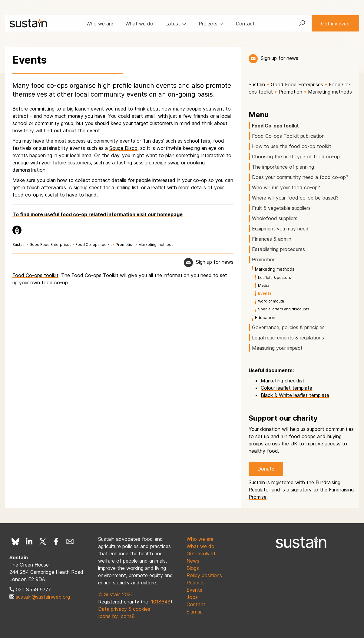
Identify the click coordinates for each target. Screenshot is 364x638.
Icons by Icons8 (116, 616)
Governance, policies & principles (288, 327)
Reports (196, 583)
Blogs (193, 568)
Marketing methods (156, 245)
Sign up (195, 612)
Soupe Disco (123, 148)
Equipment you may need (280, 229)
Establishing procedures (278, 249)
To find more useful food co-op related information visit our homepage (98, 214)
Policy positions (204, 575)
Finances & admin (272, 239)
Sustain (19, 245)
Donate (266, 469)
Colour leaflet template (286, 388)
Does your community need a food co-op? (300, 177)
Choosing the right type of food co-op (296, 157)
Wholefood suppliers (275, 218)
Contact (245, 24)
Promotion (125, 245)
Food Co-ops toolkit (94, 245)
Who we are (100, 24)
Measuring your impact (277, 348)
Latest (176, 24)
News (193, 561)
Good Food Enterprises (50, 245)
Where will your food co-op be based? (295, 198)
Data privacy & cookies (124, 609)
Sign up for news (280, 58)
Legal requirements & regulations (288, 338)
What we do (139, 24)
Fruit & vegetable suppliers (281, 208)
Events (194, 590)
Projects (211, 24)
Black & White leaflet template (295, 395)
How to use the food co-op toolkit (292, 146)
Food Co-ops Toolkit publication (288, 136)
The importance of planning (283, 167)
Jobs (192, 597)
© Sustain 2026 (116, 594)
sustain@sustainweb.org (43, 597)
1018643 (161, 602)
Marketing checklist (283, 381)
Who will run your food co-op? (286, 187)
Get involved (335, 24)
